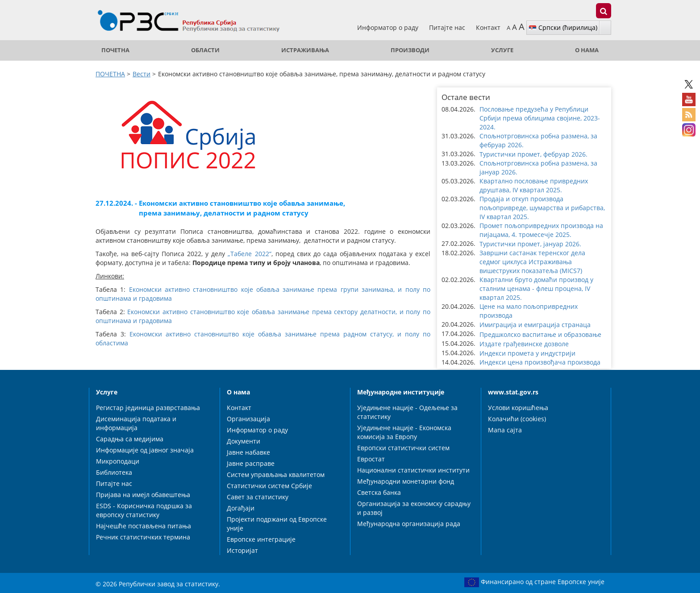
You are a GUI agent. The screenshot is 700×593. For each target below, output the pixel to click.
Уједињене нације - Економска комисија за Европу (404, 432)
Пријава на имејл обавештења (143, 495)
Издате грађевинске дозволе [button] (524, 344)
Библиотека (114, 472)
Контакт (488, 27)
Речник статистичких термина (143, 537)
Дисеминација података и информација (136, 423)
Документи (244, 441)
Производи (410, 50)
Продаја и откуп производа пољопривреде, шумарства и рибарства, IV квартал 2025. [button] (542, 208)
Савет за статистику (258, 497)
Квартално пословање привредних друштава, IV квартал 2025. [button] (534, 185)
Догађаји (241, 508)
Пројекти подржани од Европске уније (277, 524)
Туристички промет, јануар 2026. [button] (530, 244)
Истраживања (305, 50)
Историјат (242, 550)
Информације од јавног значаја (145, 450)
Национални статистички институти (413, 470)
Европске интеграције (261, 539)
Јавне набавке (248, 452)
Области (205, 50)
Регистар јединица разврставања (148, 408)
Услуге (502, 50)
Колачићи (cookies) (517, 419)
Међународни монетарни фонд (406, 481)
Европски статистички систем (403, 448)
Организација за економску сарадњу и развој (414, 508)
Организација (248, 419)
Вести (142, 74)
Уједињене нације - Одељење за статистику (407, 412)
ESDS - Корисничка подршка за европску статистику (144, 510)
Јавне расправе (251, 463)
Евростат (371, 459)
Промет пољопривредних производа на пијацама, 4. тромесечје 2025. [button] (541, 230)
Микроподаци (118, 461)
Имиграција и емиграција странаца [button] (535, 325)
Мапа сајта (505, 430)
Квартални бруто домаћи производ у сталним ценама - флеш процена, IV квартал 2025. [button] (536, 288)
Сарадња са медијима (130, 439)
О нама (587, 50)
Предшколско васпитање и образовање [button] (540, 334)
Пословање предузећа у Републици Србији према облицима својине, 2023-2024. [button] (540, 118)
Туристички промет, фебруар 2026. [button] (533, 154)
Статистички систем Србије (269, 486)
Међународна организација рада (409, 524)
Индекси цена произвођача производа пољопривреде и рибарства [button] (540, 367)
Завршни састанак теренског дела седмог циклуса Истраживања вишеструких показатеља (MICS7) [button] (532, 262)
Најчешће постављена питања (144, 526)
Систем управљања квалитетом (276, 475)
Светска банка (379, 492)
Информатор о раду (389, 27)
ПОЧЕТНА (115, 50)
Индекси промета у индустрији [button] (527, 353)
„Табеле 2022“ (249, 254)
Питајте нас (448, 27)
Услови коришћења (518, 408)
